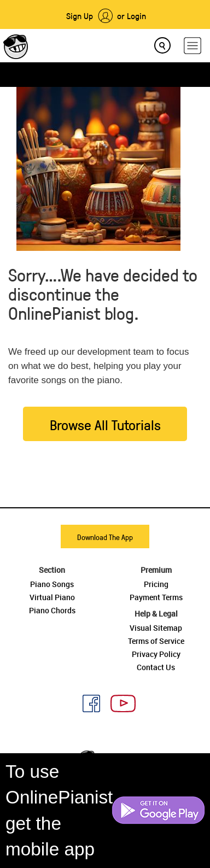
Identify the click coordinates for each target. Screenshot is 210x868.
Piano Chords (52, 610)
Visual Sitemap (156, 628)
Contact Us (156, 667)
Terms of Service (156, 641)
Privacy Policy (156, 654)
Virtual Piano (52, 597)
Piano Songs (52, 584)
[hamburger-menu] (192, 46)
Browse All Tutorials (105, 424)
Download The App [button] (105, 537)
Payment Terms (156, 597)
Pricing (156, 584)
